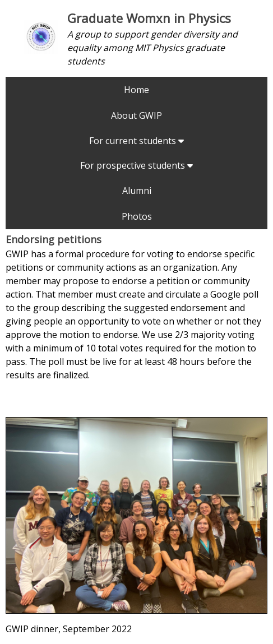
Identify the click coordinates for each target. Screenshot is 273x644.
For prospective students (136, 165)
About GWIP (136, 115)
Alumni (137, 191)
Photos (137, 216)
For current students (136, 141)
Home (136, 90)
